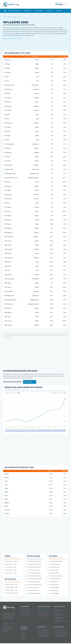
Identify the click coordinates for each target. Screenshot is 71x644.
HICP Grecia (8, 262)
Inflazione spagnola (54, 588)
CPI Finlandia (8, 98)
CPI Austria (7, 60)
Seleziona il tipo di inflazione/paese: (12, 382)
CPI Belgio (7, 64)
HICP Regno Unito (9, 296)
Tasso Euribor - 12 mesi (11, 573)
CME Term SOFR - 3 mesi (11, 587)
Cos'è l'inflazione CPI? (43, 630)
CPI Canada (8, 72)
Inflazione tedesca (54, 593)
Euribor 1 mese (25, 612)
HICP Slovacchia (9, 304)
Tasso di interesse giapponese (34, 579)
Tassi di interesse (15, 11)
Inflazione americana (54, 564)
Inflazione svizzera (54, 590)
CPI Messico (8, 148)
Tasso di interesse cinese (33, 570)
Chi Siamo (59, 11)
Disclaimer (5, 623)
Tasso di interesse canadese (34, 576)
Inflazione (28, 11)
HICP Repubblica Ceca (10, 300)
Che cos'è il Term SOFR (43, 612)
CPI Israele (7, 136)
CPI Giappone (8, 110)
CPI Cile (7, 77)
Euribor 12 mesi (25, 616)
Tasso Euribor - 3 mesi (10, 567)
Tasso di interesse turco (33, 590)
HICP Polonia (8, 287)
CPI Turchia (8, 211)
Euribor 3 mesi (25, 614)
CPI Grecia (7, 115)
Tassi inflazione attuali (60, 630)
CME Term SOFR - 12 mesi (11, 593)
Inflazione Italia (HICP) (60, 636)
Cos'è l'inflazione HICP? (60, 632)
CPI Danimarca (8, 89)
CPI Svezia (7, 203)
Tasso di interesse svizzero (34, 593)
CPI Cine (7, 81)
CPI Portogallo (8, 165)
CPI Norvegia (8, 152)
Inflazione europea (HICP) (56, 576)
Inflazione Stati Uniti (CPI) (44, 634)
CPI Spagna (8, 190)
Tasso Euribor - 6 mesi (10, 570)
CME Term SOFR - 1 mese (11, 584)
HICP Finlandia (8, 249)
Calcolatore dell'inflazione (55, 561)
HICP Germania (8, 258)
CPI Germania (8, 106)
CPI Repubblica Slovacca (11, 178)
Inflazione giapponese (55, 579)
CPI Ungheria (8, 216)
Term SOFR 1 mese (42, 614)
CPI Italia (7, 140)
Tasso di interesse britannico (34, 567)
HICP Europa (8, 245)
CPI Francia (8, 102)
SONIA (23, 636)
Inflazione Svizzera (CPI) (44, 636)
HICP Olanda (8, 283)
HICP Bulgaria (8, 228)
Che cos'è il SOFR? (42, 610)
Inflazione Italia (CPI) (43, 632)
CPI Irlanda (7, 127)
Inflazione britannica (54, 567)
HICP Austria (8, 220)
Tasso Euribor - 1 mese (10, 564)
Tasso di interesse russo (33, 588)
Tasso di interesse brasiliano (34, 564)
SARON (23, 632)
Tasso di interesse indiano (33, 582)
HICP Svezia (8, 317)
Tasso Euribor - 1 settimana (12, 561)
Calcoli (50, 11)
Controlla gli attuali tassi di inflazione (13, 39)
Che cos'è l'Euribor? (26, 610)
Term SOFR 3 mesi (42, 616)
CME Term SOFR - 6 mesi (11, 590)
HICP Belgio (8, 224)
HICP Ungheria (8, 325)
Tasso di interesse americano (34, 561)
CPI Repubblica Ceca (10, 174)
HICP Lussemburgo (10, 279)
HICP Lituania (8, 275)
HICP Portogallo (9, 291)
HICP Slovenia (8, 308)
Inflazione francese (54, 573)
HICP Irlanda (8, 266)
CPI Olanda (7, 157)
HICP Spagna (8, 312)
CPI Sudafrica (8, 199)
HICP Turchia (8, 321)
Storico (15, 17)
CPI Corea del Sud (9, 85)
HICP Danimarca (9, 237)
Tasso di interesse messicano (34, 585)
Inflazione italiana (54, 585)
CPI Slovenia (8, 186)
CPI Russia (7, 182)
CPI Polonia (7, 161)
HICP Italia (7, 270)
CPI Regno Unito (9, 169)
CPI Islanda (7, 131)
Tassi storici (39, 11)
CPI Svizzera (8, 207)
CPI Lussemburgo (9, 144)
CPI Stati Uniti (8, 195)
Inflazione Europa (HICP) (61, 634)
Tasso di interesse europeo (34, 573)
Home (4, 17)
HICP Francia (8, 254)
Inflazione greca (53, 582)
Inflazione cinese (53, 570)
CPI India (7, 119)
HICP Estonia (8, 241)
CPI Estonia (8, 94)
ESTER (23, 634)
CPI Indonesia (8, 123)
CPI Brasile (7, 68)
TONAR (23, 638)
